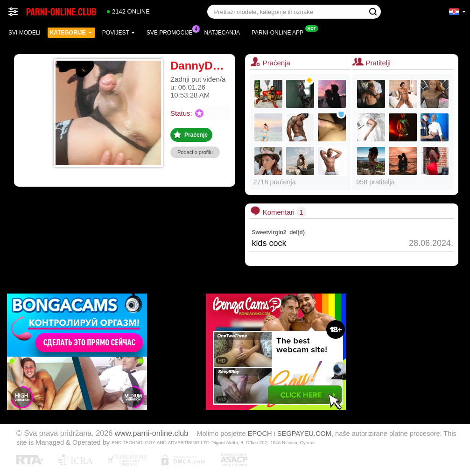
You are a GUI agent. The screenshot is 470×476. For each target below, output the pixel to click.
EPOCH (260, 434)
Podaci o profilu (195, 152)
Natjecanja (222, 33)
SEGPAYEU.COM (304, 434)
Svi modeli (25, 33)
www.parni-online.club (151, 433)
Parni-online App (280, 32)
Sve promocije (172, 32)
